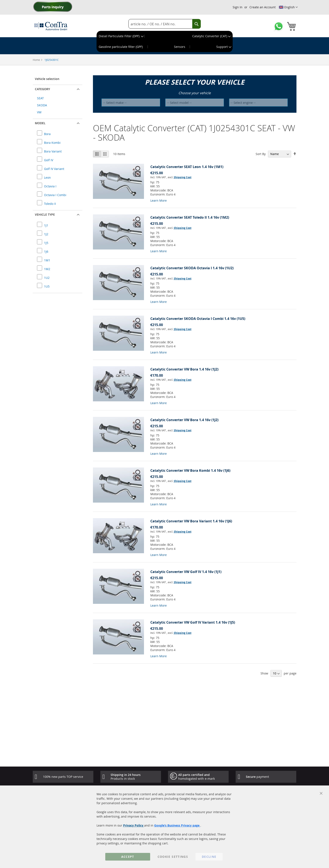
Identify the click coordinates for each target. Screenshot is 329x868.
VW (39, 112)
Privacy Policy (134, 825)
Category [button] (42, 89)
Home (37, 60)
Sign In (238, 7)
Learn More (159, 200)
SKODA (42, 105)
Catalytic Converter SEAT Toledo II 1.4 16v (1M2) (190, 217)
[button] (288, 7)
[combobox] (165, 24)
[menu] (165, 41)
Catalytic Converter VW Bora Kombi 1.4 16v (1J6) (190, 470)
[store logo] (51, 26)
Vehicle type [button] (45, 215)
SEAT (40, 98)
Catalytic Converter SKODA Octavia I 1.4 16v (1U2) (192, 268)
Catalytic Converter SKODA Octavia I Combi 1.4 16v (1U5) (198, 319)
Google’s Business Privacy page (177, 825)
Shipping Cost (183, 177)
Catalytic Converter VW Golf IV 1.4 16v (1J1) (186, 572)
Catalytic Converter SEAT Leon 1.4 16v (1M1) (187, 167)
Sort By (261, 154)
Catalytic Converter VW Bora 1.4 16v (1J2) (184, 369)
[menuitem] (121, 36)
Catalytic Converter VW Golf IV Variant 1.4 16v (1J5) (193, 622)
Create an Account (263, 7)
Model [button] (40, 123)
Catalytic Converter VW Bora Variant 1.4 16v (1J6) (191, 521)
